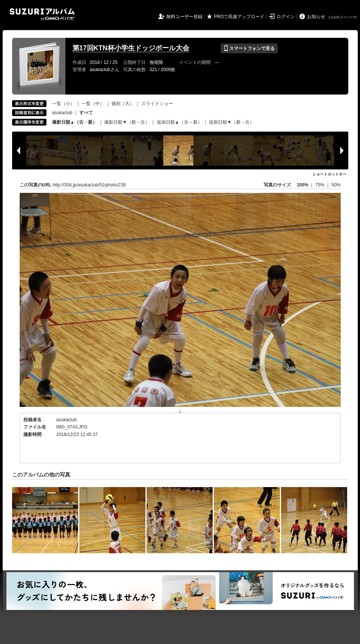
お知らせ (316, 17)
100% (302, 185)
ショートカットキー (329, 174)
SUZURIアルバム (42, 14)
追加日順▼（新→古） (232, 122)
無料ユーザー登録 (184, 17)
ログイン (286, 17)
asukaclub (62, 113)
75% (321, 185)
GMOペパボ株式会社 (344, 17)
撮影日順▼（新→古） (127, 122)
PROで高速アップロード (239, 17)
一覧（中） (93, 104)
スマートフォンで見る (249, 48)
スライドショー (157, 104)
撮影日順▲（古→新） (75, 122)
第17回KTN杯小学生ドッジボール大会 (131, 48)
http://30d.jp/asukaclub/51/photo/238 (89, 185)
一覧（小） (63, 104)
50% (336, 185)
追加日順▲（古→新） (179, 122)
